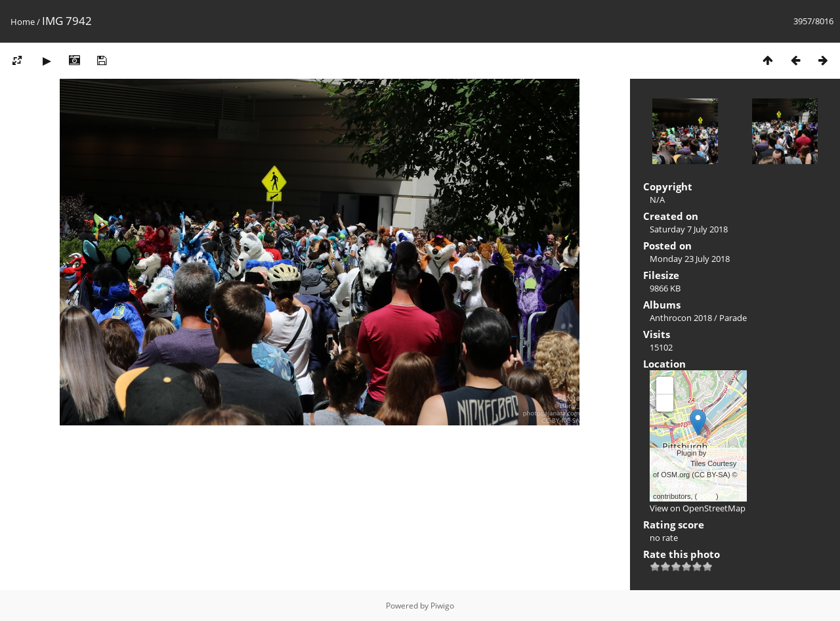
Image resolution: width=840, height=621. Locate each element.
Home (23, 22)
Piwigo (442, 606)
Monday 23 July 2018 (690, 259)
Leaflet (664, 453)
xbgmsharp (671, 463)
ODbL (706, 496)
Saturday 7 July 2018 (689, 229)
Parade (733, 318)
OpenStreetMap (679, 485)
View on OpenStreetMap (698, 508)
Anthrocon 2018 (681, 318)
